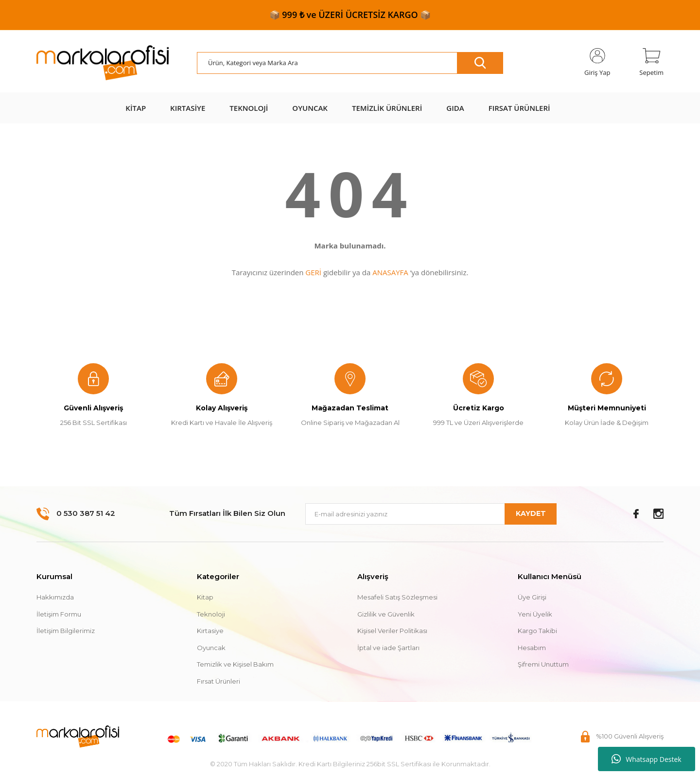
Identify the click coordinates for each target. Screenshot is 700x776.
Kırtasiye (210, 631)
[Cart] (651, 63)
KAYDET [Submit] (531, 513)
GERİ (313, 272)
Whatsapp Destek (646, 759)
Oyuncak (211, 648)
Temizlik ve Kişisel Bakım (235, 664)
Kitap (205, 597)
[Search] (350, 63)
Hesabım (532, 648)
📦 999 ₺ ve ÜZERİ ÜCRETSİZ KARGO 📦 (350, 15)
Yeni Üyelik (535, 614)
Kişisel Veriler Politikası (392, 631)
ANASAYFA (390, 272)
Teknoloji (211, 614)
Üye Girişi (532, 597)
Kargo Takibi (537, 631)
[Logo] (103, 63)
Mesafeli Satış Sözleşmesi (397, 597)
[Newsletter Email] (431, 514)
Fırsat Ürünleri (219, 681)
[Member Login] (597, 63)
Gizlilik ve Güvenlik (386, 614)
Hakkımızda (55, 597)
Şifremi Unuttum (543, 664)
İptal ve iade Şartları (388, 648)
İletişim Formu (59, 614)
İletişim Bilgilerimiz (66, 631)
